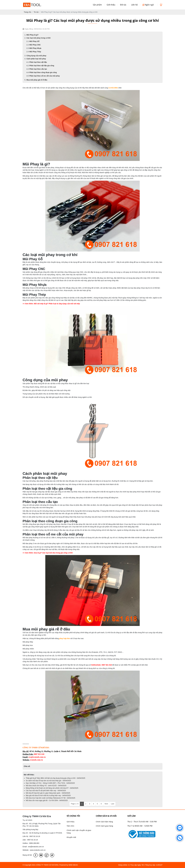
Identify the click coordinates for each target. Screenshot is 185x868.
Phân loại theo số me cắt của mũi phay (45, 76)
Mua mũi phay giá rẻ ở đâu (37, 80)
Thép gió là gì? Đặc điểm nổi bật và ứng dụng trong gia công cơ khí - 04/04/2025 (56, 778)
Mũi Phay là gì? (32, 35)
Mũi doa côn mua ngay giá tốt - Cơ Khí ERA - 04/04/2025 (47, 800)
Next (106, 804)
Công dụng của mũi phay (36, 56)
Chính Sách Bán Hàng (104, 822)
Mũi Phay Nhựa (35, 48)
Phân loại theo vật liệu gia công (42, 66)
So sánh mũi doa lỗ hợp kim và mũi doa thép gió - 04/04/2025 (48, 781)
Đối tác (123, 5)
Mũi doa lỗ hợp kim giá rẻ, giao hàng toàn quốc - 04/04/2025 (48, 793)
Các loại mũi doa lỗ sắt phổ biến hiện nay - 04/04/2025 (46, 790)
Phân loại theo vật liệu (38, 62)
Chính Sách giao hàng (104, 826)
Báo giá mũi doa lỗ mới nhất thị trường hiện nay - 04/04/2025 (48, 795)
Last (112, 804)
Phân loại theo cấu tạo (38, 69)
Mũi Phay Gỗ (34, 41)
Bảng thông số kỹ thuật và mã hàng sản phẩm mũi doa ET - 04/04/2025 (52, 788)
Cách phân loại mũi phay (36, 59)
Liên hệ (134, 5)
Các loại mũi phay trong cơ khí (38, 38)
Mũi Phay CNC (35, 45)
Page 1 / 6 (75, 804)
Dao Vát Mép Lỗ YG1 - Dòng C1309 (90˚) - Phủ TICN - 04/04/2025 (50, 783)
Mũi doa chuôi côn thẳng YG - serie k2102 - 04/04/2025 (46, 786)
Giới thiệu (111, 5)
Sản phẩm (97, 5)
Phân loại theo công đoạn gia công (43, 72)
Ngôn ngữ (149, 5)
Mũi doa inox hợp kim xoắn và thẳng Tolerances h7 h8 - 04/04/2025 (51, 798)
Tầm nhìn (70, 826)
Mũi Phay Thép (35, 52)
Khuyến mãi (71, 837)
